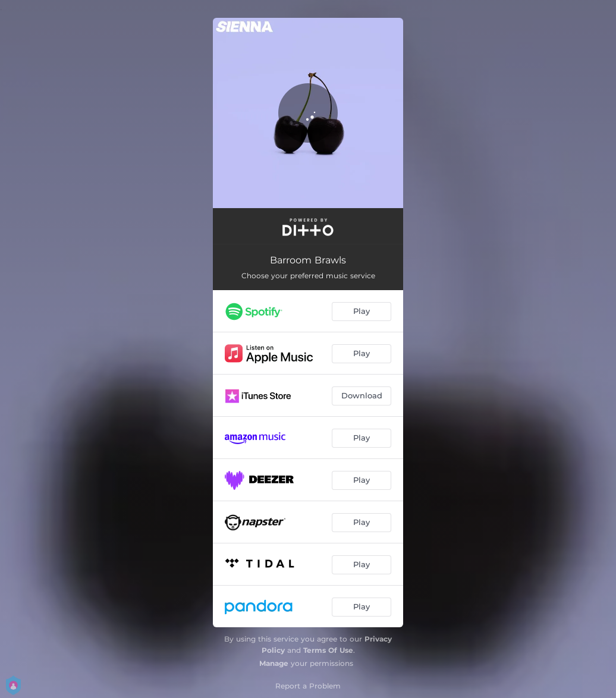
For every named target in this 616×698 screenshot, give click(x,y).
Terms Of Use (328, 650)
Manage (274, 663)
